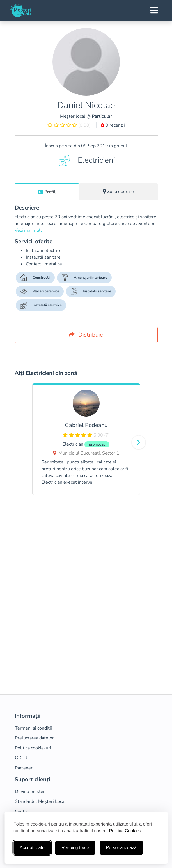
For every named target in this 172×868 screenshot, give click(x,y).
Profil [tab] (47, 192)
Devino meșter (30, 792)
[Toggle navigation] (154, 10)
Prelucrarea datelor (34, 738)
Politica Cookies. (126, 831)
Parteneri (24, 768)
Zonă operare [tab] (118, 192)
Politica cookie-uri (33, 748)
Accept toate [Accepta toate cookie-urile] (32, 848)
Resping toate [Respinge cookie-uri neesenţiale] (75, 848)
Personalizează (121, 848)
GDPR (21, 758)
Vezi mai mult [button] (28, 230)
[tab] (47, 192)
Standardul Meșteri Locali (41, 801)
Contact (23, 812)
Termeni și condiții (33, 728)
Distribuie (86, 335)
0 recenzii (113, 125)
